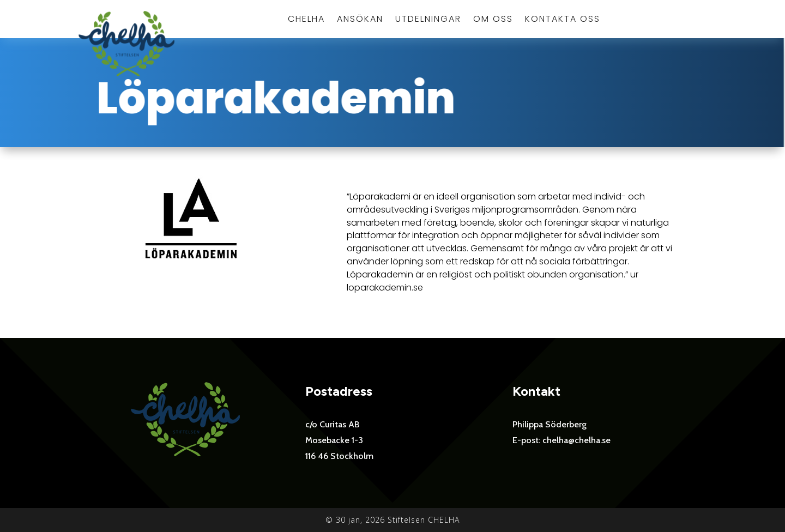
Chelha (306, 20)
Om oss (493, 20)
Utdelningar (428, 20)
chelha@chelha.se (576, 440)
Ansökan (360, 20)
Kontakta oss (563, 20)
